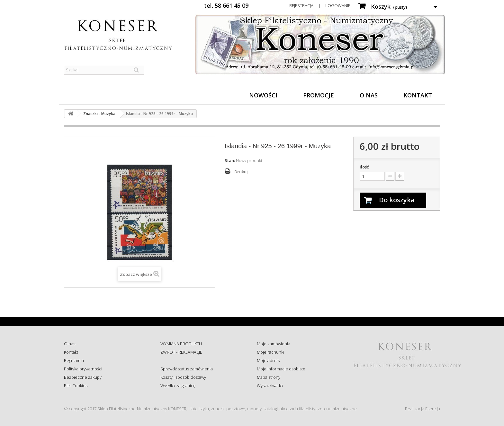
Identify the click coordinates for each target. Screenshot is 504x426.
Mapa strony (269, 377)
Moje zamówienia (274, 344)
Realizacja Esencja (423, 409)
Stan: (230, 160)
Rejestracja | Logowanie (320, 5)
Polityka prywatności (83, 369)
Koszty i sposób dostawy (183, 377)
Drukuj (241, 172)
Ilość (364, 167)
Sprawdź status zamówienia (187, 369)
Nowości (263, 95)
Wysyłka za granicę (178, 385)
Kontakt (418, 95)
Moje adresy (269, 360)
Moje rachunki (270, 352)
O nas (369, 95)
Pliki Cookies (76, 385)
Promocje (319, 95)
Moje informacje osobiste (281, 369)
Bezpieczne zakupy (83, 377)
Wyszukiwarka (270, 385)
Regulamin (74, 360)
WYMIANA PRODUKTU (181, 344)
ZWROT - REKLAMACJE (181, 352)
